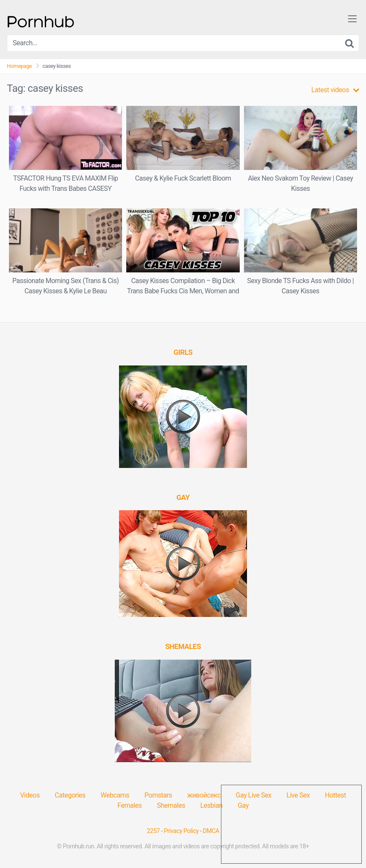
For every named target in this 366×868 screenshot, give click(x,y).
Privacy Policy (181, 831)
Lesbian (211, 805)
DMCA (211, 831)
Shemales (171, 805)
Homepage (19, 66)
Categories (70, 795)
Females (129, 805)
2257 (153, 831)
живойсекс (204, 795)
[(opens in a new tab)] (183, 352)
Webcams (115, 795)
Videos (30, 795)
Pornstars (158, 795)
